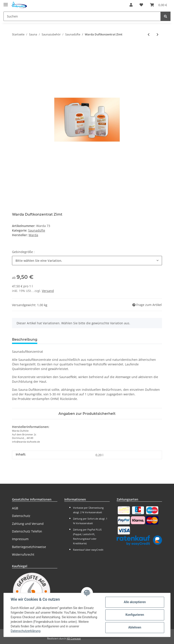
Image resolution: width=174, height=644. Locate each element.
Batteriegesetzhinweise (29, 547)
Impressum (20, 539)
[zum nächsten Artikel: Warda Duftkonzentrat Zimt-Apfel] (158, 34)
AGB (15, 508)
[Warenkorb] (159, 5)
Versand (48, 291)
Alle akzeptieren (135, 602)
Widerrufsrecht (23, 554)
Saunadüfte (37, 230)
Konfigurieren (135, 615)
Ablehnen (135, 627)
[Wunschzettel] (141, 5)
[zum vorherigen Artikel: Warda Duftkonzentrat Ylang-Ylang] (149, 34)
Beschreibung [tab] (25, 339)
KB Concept (74, 638)
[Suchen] (82, 16)
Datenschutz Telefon (27, 531)
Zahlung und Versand (28, 524)
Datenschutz (21, 516)
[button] (131, 5)
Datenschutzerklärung (26, 631)
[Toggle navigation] (6, 3)
